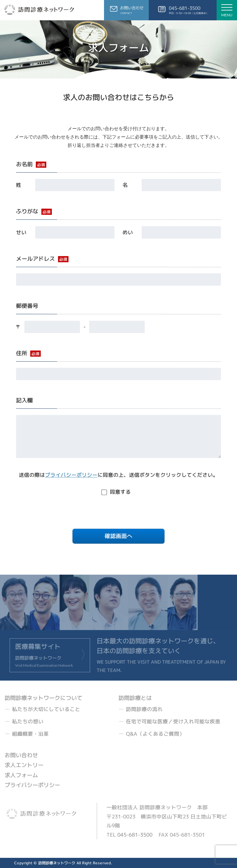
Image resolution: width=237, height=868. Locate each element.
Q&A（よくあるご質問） (155, 734)
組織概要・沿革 (30, 734)
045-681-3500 (135, 835)
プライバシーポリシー (71, 475)
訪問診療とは (135, 698)
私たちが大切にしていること (46, 709)
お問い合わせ (21, 755)
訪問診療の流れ (144, 709)
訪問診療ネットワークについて (44, 698)
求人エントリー (24, 765)
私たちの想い (28, 721)
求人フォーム (21, 775)
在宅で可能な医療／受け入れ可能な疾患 (173, 721)
